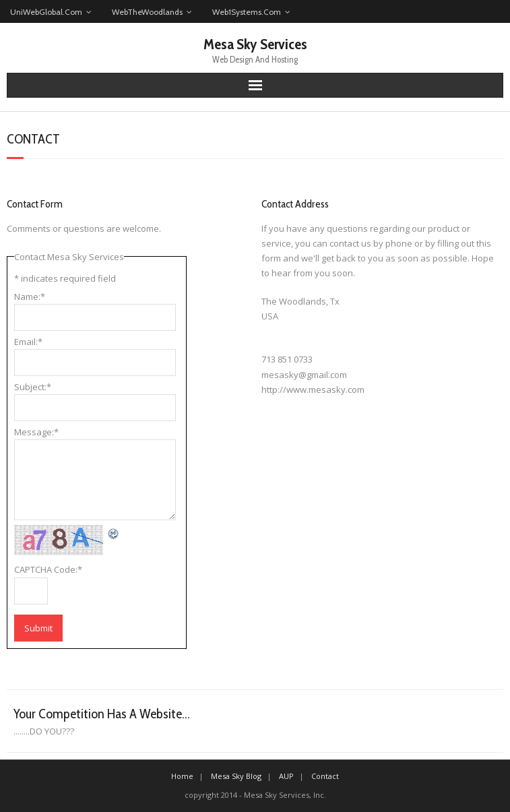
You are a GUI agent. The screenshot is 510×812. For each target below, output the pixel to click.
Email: (28, 342)
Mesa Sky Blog (236, 776)
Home (182, 776)
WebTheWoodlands (147, 12)
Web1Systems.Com (247, 12)
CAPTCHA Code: (48, 569)
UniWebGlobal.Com (46, 12)
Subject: (33, 387)
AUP (286, 776)
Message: (36, 432)
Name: (30, 296)
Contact (325, 776)
